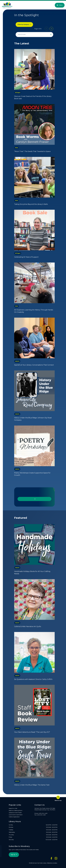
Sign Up (13, 855)
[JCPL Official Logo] (7, 5)
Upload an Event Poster (15, 813)
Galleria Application (14, 817)
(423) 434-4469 (41, 815)
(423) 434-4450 (43, 813)
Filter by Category (23, 24)
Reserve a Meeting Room (16, 810)
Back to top (58, 798)
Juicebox (55, 863)
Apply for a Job (13, 808)
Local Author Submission (16, 815)
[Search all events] (34, 35)
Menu (60, 5)
